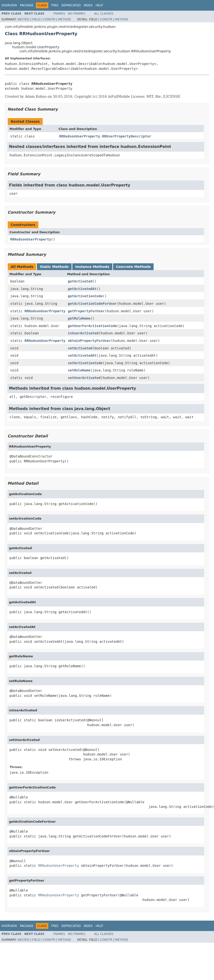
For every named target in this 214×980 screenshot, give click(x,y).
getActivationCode (85, 296)
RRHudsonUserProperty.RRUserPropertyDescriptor (105, 136)
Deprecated (71, 5)
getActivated (80, 281)
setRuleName (79, 370)
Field (36, 19)
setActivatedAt (82, 355)
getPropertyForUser (86, 311)
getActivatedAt (82, 289)
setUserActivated (84, 378)
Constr (49, 19)
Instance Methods (92, 267)
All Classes (104, 14)
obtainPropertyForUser (89, 341)
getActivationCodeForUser (92, 304)
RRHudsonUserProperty (31, 239)
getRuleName (79, 318)
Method (65, 19)
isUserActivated (83, 333)
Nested (23, 19)
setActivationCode (85, 363)
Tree (55, 5)
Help (99, 5)
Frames (59, 14)
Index (88, 5)
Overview (9, 5)
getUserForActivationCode (92, 326)
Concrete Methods (133, 267)
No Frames (77, 14)
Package (27, 5)
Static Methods (54, 267)
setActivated (80, 348)
